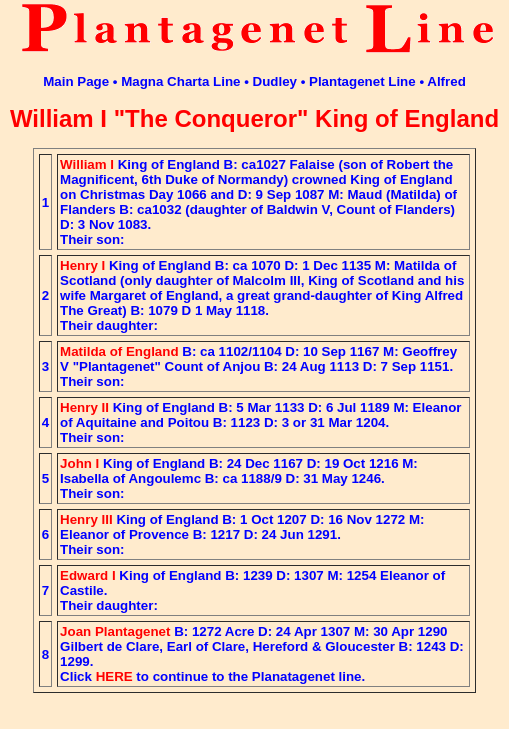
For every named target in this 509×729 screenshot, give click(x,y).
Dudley (275, 81)
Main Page (76, 81)
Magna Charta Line (180, 81)
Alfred (446, 81)
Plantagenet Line (362, 81)
